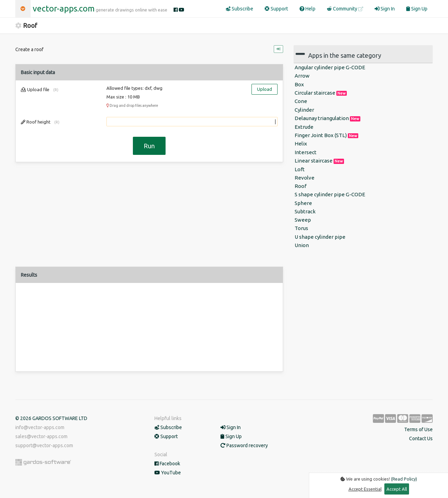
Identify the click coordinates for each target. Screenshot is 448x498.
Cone (301, 101)
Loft (300, 169)
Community (345, 9)
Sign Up (417, 9)
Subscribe (239, 9)
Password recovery (244, 445)
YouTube (168, 473)
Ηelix (301, 144)
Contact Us (421, 438)
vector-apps (64, 9)
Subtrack (305, 211)
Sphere (303, 203)
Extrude (304, 127)
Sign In (385, 9)
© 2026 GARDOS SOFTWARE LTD (51, 418)
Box (299, 84)
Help (307, 9)
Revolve (305, 178)
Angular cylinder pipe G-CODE (330, 67)
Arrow (302, 76)
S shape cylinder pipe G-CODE (330, 194)
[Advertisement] (149, 218)
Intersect (306, 152)
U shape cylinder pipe (320, 237)
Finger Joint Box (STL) (326, 135)
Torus (301, 228)
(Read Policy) (404, 479)
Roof (301, 186)
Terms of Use (418, 429)
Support (276, 9)
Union (302, 245)
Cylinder (304, 110)
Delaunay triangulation (327, 118)
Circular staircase (321, 93)
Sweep (303, 220)
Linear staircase (319, 161)
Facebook (167, 464)
